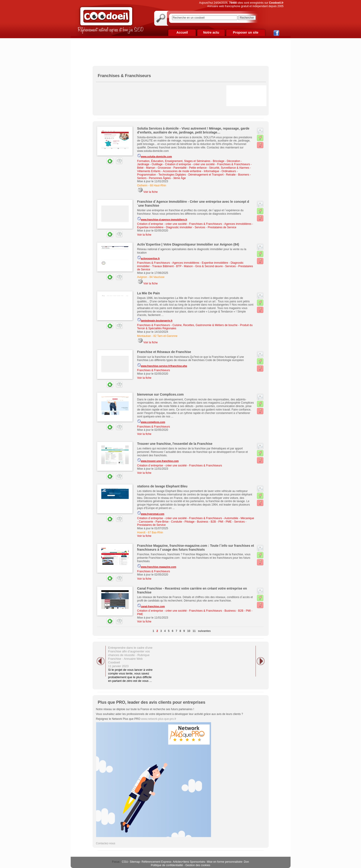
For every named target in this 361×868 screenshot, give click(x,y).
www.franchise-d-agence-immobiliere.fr (162, 219)
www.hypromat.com (151, 513)
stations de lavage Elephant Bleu (162, 486)
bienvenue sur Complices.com (160, 394)
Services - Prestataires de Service (216, 227)
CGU (125, 862)
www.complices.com (151, 421)
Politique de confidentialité (167, 865)
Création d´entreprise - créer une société (190, 164)
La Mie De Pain (149, 293)
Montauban (144, 336)
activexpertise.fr (149, 258)
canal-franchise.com (151, 606)
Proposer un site (246, 32)
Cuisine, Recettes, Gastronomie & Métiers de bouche (205, 325)
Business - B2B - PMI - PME (214, 522)
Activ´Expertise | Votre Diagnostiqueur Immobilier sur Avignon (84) (188, 244)
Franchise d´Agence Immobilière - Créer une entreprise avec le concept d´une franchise (193, 204)
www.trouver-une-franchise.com (158, 460)
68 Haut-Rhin (158, 185)
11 (194, 631)
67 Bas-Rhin (155, 532)
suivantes (204, 631)
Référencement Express (156, 862)
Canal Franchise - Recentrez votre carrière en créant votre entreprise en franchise (192, 590)
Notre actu (211, 32)
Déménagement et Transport (206, 175)
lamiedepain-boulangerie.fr (155, 320)
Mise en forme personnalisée (224, 862)
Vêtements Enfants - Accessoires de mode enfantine (169, 171)
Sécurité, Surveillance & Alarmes (229, 168)
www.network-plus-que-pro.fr (159, 719)
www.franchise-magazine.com (157, 566)
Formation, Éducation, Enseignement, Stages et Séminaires (174, 161)
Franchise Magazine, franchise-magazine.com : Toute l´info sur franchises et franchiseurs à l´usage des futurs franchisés (196, 548)
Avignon (142, 277)
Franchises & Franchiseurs (234, 164)
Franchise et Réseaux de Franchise (164, 352)
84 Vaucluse (157, 277)
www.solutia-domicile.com (155, 156)
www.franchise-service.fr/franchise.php (162, 365)
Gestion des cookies (198, 865)
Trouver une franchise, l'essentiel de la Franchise (175, 444)
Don (246, 862)
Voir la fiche (151, 192)
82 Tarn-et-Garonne (165, 336)
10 (189, 631)
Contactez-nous (106, 843)
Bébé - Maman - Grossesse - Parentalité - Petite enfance (172, 168)
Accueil (182, 32)
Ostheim (142, 185)
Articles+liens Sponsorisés (189, 862)
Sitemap (135, 862)
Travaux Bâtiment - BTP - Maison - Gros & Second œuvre (188, 266)
